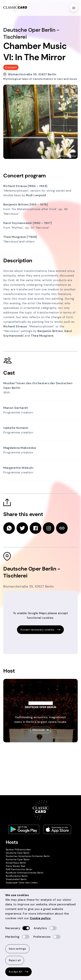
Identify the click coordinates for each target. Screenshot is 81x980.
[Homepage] (15, 8)
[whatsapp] (9, 528)
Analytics (40, 928)
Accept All (18, 972)
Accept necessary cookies (40, 630)
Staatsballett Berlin (16, 879)
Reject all (15, 960)
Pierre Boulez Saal (16, 866)
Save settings (17, 949)
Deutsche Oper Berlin (18, 853)
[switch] (26, 928)
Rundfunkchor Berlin (17, 876)
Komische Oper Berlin (18, 859)
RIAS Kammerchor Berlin (19, 869)
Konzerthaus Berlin (16, 863)
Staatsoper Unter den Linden (22, 883)
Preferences (42, 937)
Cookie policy (40, 918)
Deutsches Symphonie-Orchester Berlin (28, 856)
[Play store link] (24, 829)
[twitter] (22, 528)
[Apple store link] (57, 829)
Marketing (12, 937)
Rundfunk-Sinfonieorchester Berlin (25, 873)
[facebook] (35, 528)
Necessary (13, 928)
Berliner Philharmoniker (18, 850)
